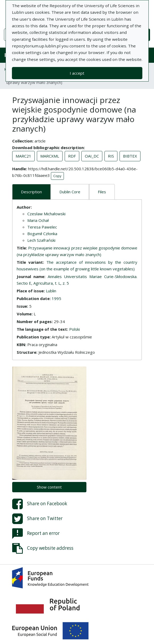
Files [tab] (102, 192)
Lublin (51, 291)
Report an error (36, 534)
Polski (74, 329)
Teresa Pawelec (42, 227)
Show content (49, 487)
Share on (40, 504)
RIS (111, 156)
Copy (57, 176)
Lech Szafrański (41, 240)
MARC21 (23, 156)
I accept (77, 73)
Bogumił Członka (42, 234)
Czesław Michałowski (46, 214)
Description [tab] (31, 192)
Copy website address (43, 548)
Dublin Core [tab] (70, 192)
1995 (56, 298)
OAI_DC (92, 156)
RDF (72, 156)
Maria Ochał (38, 220)
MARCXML (50, 156)
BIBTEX (130, 156)
